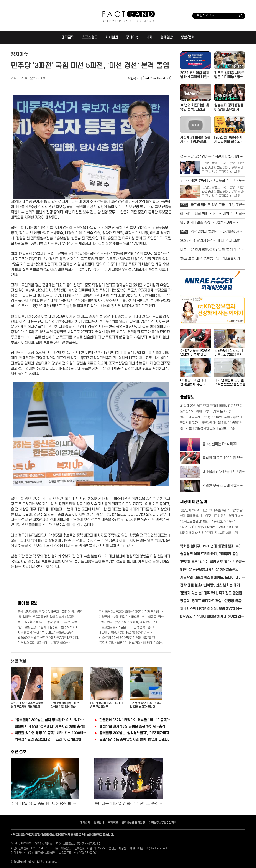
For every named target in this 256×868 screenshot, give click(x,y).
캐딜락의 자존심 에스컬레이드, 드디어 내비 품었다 (211, 578)
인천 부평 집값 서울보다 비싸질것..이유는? (44, 643)
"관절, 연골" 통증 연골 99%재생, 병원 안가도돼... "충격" (132, 622)
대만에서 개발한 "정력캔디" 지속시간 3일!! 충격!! (50, 727)
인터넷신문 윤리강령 (133, 822)
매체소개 (85, 822)
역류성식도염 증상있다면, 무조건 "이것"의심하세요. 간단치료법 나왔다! (51, 740)
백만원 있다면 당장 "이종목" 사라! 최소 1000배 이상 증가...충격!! (51, 733)
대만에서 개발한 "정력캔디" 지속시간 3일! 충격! (209, 533)
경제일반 (167, 37)
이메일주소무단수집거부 (162, 822)
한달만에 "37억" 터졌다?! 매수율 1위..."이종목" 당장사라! (132, 617)
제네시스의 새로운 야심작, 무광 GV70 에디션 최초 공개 (213, 609)
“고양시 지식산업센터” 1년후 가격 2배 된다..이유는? (131, 643)
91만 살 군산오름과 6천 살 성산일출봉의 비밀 (211, 570)
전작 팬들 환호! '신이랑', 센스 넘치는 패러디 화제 (212, 586)
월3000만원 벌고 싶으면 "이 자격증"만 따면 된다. (48, 638)
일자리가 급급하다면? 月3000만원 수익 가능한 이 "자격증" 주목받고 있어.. (213, 417)
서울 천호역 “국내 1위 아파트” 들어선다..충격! (46, 633)
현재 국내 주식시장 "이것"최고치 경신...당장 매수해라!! (213, 516)
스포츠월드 (90, 37)
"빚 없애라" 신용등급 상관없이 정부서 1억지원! (46, 617)
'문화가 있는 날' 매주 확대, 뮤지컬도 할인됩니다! (213, 594)
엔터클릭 (68, 37)
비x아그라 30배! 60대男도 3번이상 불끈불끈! (127, 638)
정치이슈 (132, 37)
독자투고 (113, 822)
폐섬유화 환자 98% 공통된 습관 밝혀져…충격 (132, 727)
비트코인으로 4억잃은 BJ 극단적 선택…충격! (126, 627)
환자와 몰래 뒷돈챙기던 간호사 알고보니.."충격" (209, 428)
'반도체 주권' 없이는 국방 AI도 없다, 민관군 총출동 (211, 562)
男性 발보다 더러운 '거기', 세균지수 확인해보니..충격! (50, 612)
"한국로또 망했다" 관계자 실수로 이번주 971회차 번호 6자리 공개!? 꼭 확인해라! (51, 627)
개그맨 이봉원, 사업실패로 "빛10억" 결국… (125, 633)
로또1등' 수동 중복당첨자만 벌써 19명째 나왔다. (134, 740)
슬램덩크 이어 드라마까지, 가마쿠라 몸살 (209, 554)
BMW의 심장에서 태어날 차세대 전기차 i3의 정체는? (212, 617)
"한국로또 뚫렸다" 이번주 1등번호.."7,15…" (207, 522)
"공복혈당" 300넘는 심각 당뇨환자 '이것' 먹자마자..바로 (51, 720)
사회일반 (112, 37)
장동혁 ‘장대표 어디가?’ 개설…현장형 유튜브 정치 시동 (212, 601)
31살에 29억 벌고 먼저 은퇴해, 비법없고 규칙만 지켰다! (213, 406)
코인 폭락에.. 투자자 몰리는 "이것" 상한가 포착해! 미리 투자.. (132, 612)
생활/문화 (188, 37)
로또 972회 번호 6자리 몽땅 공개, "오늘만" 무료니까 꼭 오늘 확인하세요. (51, 622)
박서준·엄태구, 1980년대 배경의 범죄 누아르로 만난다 (212, 547)
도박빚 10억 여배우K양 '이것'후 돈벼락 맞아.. (208, 412)
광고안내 (99, 822)
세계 (149, 37)
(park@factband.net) (157, 78)
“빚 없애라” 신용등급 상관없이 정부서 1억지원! (209, 527)
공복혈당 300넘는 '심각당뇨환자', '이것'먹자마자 (134, 733)
